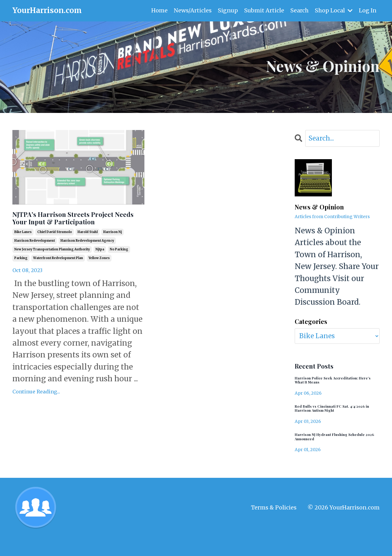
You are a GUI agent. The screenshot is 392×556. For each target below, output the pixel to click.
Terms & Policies (274, 526)
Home (159, 10)
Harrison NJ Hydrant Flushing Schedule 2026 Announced (331, 453)
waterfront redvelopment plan (58, 277)
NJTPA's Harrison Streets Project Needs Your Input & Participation (71, 227)
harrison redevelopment (35, 259)
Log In (368, 10)
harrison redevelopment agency (87, 259)
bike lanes (23, 251)
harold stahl (88, 251)
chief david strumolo (55, 251)
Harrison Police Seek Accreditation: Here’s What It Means (329, 387)
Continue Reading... (36, 410)
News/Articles (192, 10)
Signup (227, 10)
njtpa (100, 268)
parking (21, 277)
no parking (119, 268)
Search (299, 10)
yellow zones (99, 277)
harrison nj (112, 251)
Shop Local (333, 10)
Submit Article (264, 10)
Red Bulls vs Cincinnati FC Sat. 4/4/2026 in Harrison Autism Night (336, 421)
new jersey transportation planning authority (52, 268)
